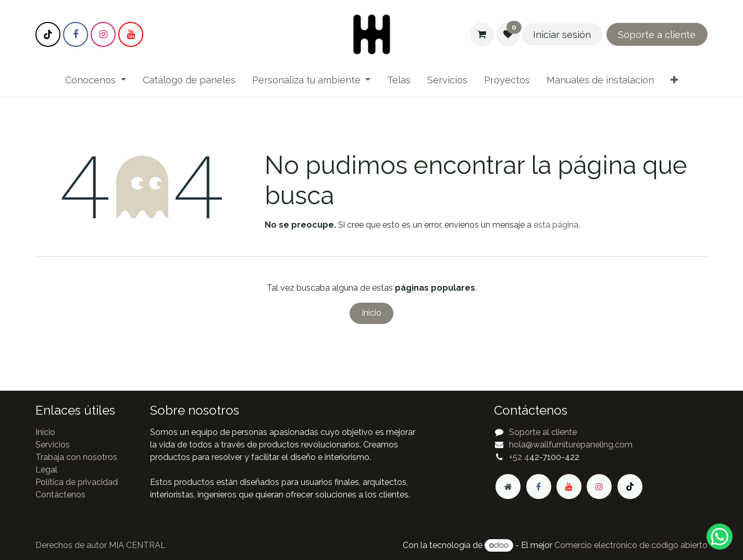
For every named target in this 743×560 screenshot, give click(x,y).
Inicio (371, 313)
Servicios (53, 445)
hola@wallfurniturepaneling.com (571, 445)
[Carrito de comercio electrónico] (482, 34)
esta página (556, 225)
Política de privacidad (77, 482)
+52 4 (519, 457)
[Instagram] (103, 34)
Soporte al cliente (543, 432)
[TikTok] (48, 34)
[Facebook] (76, 34)
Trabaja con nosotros (76, 457)
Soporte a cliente (657, 35)
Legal (46, 470)
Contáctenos (60, 495)
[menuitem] (96, 80)
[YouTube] (131, 34)
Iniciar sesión (562, 35)
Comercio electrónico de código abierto (631, 545)
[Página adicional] (508, 487)
